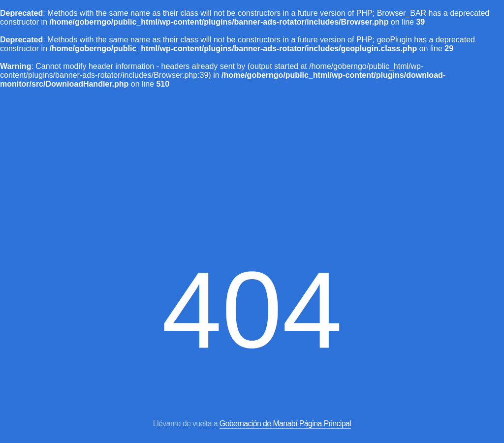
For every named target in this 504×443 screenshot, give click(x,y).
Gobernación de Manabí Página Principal (285, 424)
